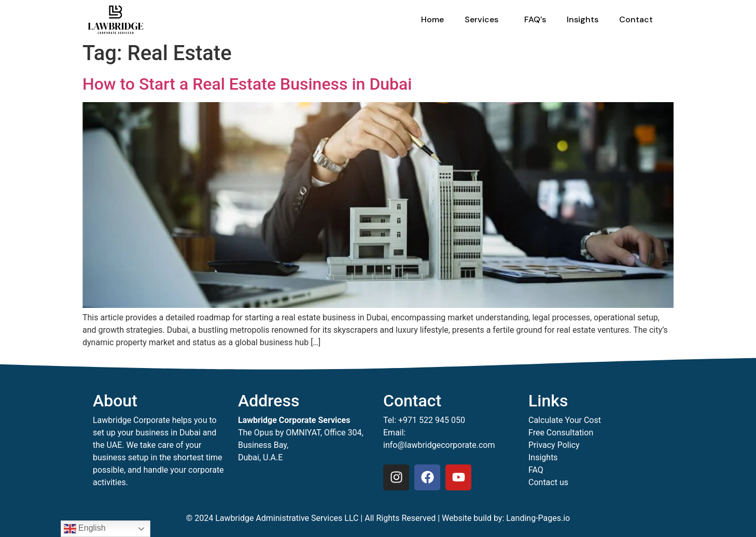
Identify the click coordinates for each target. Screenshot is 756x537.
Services (484, 19)
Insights (583, 19)
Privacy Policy (554, 445)
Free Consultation (561, 433)
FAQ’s (535, 19)
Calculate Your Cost (565, 420)
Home (432, 19)
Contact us (548, 482)
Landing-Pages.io (538, 518)
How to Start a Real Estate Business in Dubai (247, 84)
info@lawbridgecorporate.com (439, 445)
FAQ (536, 470)
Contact (636, 19)
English (85, 529)
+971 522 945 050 (432, 420)
